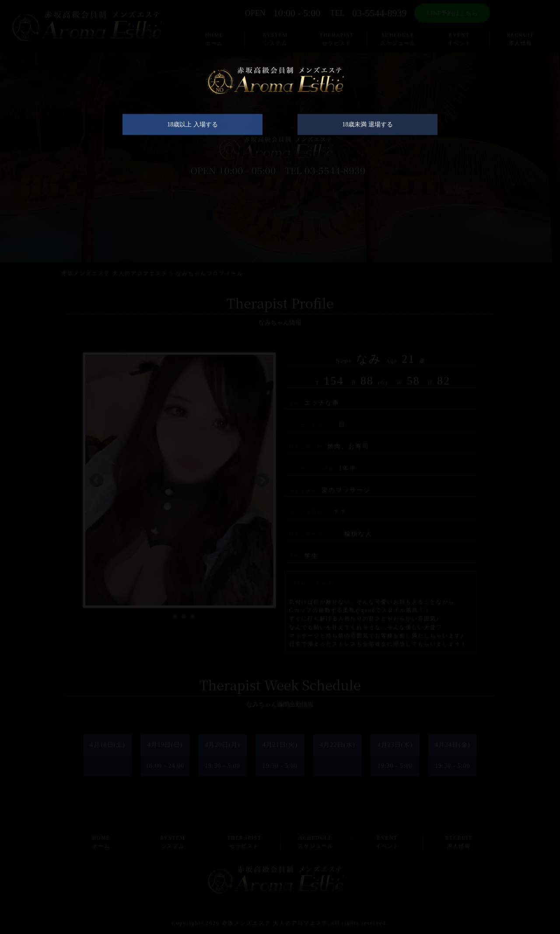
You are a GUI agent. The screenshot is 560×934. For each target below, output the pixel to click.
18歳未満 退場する (367, 129)
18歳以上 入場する (192, 129)
